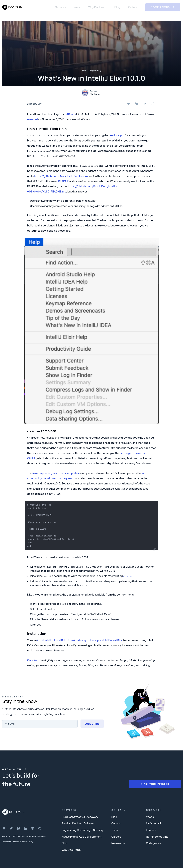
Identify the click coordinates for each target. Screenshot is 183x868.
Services (60, 7)
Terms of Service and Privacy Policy (18, 841)
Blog (117, 7)
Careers (116, 836)
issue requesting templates (55, 473)
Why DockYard (97, 7)
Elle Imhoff (96, 94)
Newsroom (118, 842)
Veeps (150, 816)
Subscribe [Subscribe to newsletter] (92, 723)
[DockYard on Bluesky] (18, 827)
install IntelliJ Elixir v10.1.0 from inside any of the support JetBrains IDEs (79, 639)
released (33, 119)
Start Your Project (155, 783)
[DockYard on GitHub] (40, 827)
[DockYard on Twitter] (11, 827)
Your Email (11, 723)
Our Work (154, 809)
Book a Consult (163, 7)
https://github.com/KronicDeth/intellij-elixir (61, 176)
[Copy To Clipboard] (153, 104)
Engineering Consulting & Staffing (82, 829)
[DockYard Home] (13, 811)
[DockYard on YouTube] (4, 827)
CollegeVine (154, 842)
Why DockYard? (71, 849)
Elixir (84, 70)
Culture (133, 7)
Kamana (151, 829)
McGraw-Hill (154, 822)
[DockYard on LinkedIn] (25, 827)
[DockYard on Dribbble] (33, 827)
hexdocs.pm (116, 135)
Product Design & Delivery (78, 822)
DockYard (33, 659)
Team (115, 829)
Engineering (96, 70)
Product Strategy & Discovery (80, 816)
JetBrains (70, 114)
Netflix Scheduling (157, 836)
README (63, 181)
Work (77, 7)
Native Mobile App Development (82, 836)
